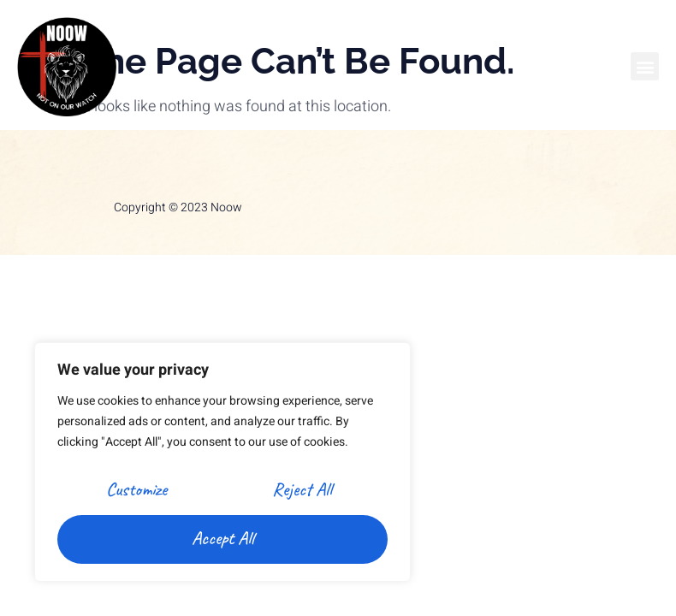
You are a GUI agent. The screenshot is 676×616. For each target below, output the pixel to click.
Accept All (223, 538)
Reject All (302, 489)
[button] (645, 66)
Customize (136, 489)
